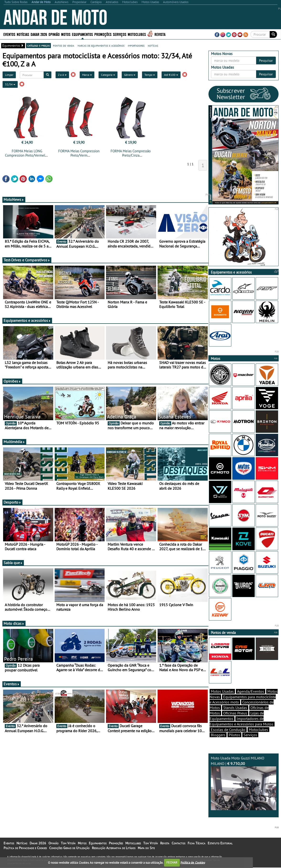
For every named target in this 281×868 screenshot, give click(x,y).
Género (130, 75)
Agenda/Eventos (251, 691)
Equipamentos (82, 34)
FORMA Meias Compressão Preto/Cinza (131, 153)
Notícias (23, 34)
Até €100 (171, 75)
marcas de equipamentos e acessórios (101, 45)
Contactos (178, 843)
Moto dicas (14, 623)
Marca (87, 75)
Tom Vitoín (68, 843)
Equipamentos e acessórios (27, 320)
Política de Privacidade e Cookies (25, 848)
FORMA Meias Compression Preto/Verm (79, 153)
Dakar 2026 (39, 34)
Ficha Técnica (196, 843)
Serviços (120, 34)
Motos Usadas (222, 691)
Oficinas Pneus (235, 713)
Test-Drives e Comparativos (27, 260)
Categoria (108, 75)
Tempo (150, 75)
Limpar (9, 75)
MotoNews (14, 199)
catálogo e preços (38, 45)
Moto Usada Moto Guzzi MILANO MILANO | (244, 783)
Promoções (103, 34)
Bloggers (218, 735)
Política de (193, 862)
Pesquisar (266, 60)
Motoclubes (137, 34)
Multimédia (14, 442)
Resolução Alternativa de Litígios (114, 848)
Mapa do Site (146, 848)
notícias (153, 45)
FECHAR (172, 862)
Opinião (54, 34)
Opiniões (12, 381)
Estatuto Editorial (220, 843)
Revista (160, 34)
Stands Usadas (235, 708)
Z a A (62, 75)
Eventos (9, 34)
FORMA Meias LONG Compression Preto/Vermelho (27, 153)
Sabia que (13, 563)
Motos (66, 34)
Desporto (12, 502)
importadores (136, 45)
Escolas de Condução (228, 730)
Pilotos (234, 735)
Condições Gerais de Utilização (69, 848)
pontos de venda (64, 45)
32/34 (10, 84)
